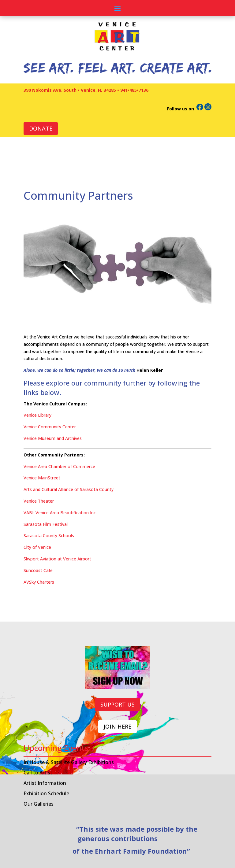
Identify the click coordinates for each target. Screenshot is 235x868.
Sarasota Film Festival (46, 524)
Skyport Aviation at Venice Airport (57, 559)
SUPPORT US (117, 704)
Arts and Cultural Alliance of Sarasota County (69, 489)
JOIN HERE (117, 726)
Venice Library (37, 415)
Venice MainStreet (42, 478)
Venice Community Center (50, 427)
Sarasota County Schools (49, 536)
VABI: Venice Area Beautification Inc (60, 513)
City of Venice (37, 547)
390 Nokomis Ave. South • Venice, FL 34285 (70, 90)
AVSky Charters (39, 582)
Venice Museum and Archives (53, 438)
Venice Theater (39, 501)
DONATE (41, 128)
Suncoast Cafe (38, 570)
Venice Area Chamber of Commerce (59, 466)
